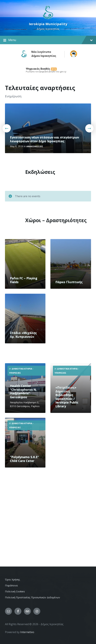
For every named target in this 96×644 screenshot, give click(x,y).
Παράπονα (11, 585)
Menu (48, 40)
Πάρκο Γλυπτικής (69, 282)
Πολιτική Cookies (15, 591)
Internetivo (27, 632)
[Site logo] (48, 19)
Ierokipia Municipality (48, 24)
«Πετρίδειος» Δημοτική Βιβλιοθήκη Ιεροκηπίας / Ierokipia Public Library (67, 397)
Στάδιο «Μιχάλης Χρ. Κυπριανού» (23, 335)
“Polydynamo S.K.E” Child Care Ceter (24, 459)
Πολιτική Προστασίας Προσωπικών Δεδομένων (32, 597)
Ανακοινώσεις (35, 146)
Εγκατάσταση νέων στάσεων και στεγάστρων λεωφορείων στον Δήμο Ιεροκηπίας (44, 139)
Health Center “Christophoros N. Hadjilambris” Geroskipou (23, 391)
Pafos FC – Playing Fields (24, 280)
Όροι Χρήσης (13, 579)
